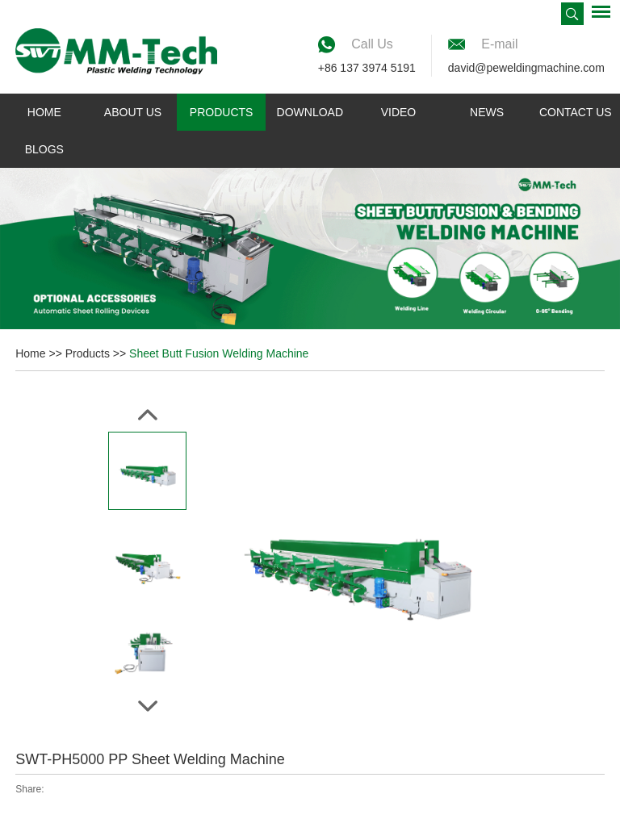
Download (310, 112)
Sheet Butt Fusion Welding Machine (219, 353)
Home (44, 112)
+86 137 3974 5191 (367, 68)
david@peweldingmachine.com (526, 68)
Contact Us (576, 112)
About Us (133, 112)
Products (222, 112)
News (487, 112)
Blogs (44, 149)
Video (399, 112)
